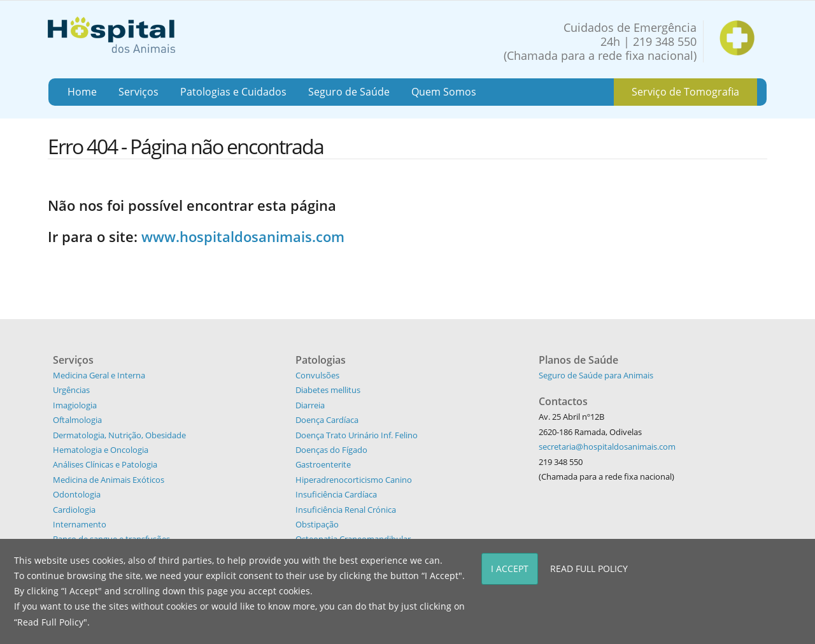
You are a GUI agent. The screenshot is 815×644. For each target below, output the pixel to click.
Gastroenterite (323, 464)
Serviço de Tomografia (685, 92)
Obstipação (317, 524)
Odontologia (77, 494)
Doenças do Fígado (331, 450)
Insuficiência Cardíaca (336, 494)
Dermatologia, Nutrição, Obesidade (119, 435)
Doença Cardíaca (327, 420)
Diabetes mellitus (328, 390)
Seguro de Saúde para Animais (596, 375)
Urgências (71, 390)
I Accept (510, 569)
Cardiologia (74, 510)
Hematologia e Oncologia (101, 450)
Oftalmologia (77, 420)
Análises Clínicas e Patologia (105, 464)
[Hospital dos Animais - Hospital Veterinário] (111, 33)
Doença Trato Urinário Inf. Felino (357, 435)
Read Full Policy (589, 569)
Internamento (80, 524)
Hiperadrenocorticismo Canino (354, 480)
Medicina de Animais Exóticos (109, 480)
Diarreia (310, 405)
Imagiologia (75, 405)
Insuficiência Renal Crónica (346, 510)
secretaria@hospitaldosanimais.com (607, 447)
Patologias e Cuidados (233, 92)
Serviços (138, 92)
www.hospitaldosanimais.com (243, 236)
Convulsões (317, 375)
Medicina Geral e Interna (99, 375)
